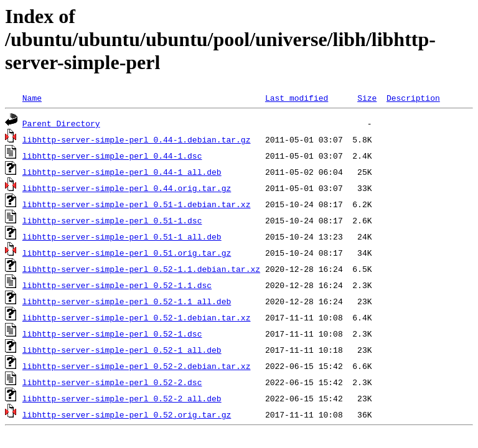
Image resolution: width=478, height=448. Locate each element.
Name (32, 98)
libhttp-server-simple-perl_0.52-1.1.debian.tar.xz (141, 269)
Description (413, 98)
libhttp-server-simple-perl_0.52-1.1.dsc (117, 285)
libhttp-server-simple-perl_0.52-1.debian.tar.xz (137, 317)
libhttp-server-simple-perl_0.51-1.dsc (112, 220)
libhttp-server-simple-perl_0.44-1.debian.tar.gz (137, 139)
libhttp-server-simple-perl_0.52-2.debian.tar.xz (137, 366)
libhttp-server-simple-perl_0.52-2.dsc (112, 382)
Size (367, 98)
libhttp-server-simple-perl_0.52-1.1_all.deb (127, 301)
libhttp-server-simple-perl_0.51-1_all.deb (122, 236)
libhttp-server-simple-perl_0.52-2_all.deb (122, 398)
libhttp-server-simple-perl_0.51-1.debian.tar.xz (137, 204)
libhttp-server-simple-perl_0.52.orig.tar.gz (127, 414)
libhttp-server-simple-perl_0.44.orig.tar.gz (127, 188)
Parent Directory (61, 123)
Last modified (297, 98)
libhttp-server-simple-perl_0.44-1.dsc (112, 156)
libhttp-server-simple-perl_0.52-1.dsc (112, 334)
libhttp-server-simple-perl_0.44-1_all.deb (122, 172)
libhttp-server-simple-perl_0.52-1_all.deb (122, 350)
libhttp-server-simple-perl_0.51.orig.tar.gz (127, 253)
